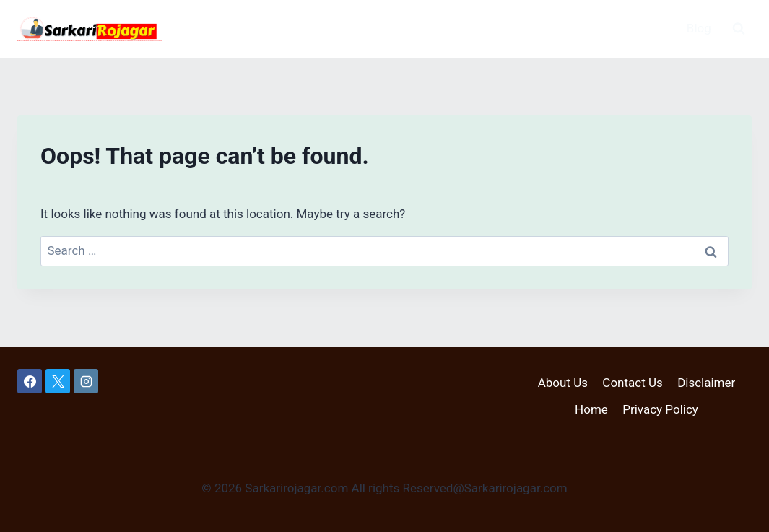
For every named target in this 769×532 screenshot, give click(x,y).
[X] (58, 381)
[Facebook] (30, 381)
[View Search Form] (739, 29)
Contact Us (632, 383)
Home (591, 409)
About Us (563, 383)
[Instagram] (86, 381)
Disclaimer (706, 383)
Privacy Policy (660, 409)
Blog (699, 28)
